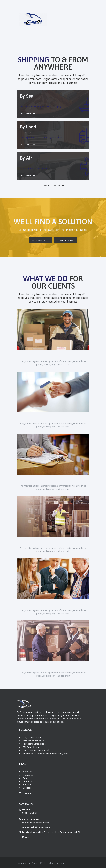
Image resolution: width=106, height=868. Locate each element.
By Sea (27, 96)
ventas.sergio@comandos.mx (36, 827)
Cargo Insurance (53, 604)
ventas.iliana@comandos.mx (36, 823)
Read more (26, 114)
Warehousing (53, 418)
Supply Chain (53, 355)
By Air (26, 158)
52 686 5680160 (30, 813)
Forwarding (53, 542)
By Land (28, 127)
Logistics (53, 480)
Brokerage (53, 667)
